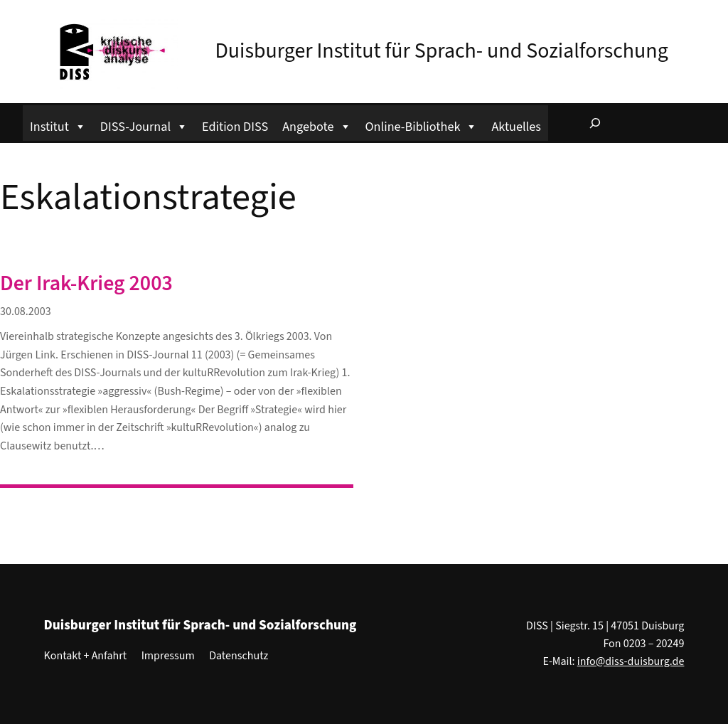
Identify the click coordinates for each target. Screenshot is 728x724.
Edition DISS (235, 127)
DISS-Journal (144, 125)
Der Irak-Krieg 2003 (86, 284)
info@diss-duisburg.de (631, 661)
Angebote (316, 125)
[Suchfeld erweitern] (595, 123)
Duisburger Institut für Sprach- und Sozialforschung (441, 51)
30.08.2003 (26, 312)
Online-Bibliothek (422, 125)
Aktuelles (516, 127)
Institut (58, 125)
